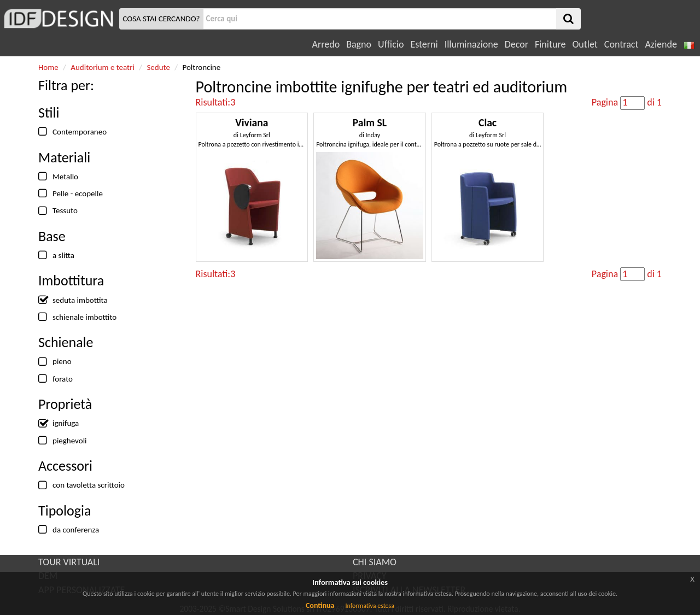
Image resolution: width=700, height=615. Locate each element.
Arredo (326, 44)
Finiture (550, 44)
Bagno (359, 44)
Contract (622, 44)
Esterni (424, 44)
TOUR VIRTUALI (69, 562)
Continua (320, 605)
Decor (517, 44)
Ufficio (391, 44)
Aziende (661, 44)
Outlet (585, 44)
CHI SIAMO (375, 562)
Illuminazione (471, 44)
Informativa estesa (370, 606)
